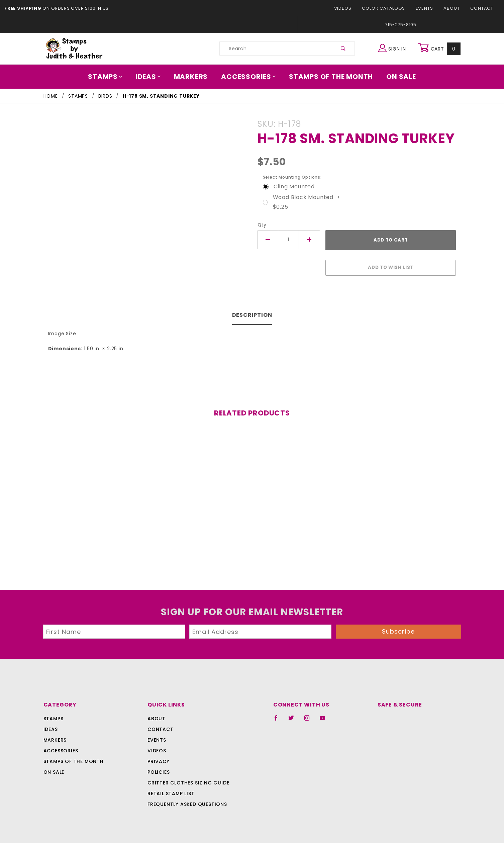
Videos (348, 8)
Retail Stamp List (171, 790)
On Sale (396, 77)
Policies (159, 769)
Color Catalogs (387, 8)
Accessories (249, 77)
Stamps (110, 77)
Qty (261, 225)
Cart (440, 49)
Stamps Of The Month (328, 77)
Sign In (393, 48)
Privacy (158, 758)
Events (426, 8)
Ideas (152, 77)
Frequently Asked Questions (186, 801)
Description (252, 312)
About (453, 8)
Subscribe (398, 628)
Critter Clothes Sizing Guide (186, 779)
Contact (483, 8)
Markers (193, 77)
